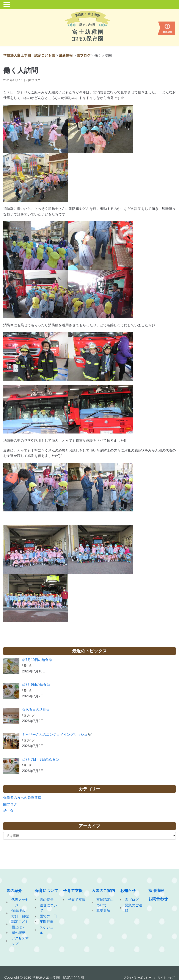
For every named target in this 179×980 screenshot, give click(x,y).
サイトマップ (166, 978)
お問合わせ (158, 899)
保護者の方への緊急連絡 (22, 798)
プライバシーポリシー (137, 978)
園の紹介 (14, 891)
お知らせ (128, 891)
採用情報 (156, 891)
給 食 (28, 666)
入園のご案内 (103, 891)
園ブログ (34, 80)
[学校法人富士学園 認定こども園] (90, 26)
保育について (47, 891)
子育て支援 (73, 891)
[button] (7, 5)
